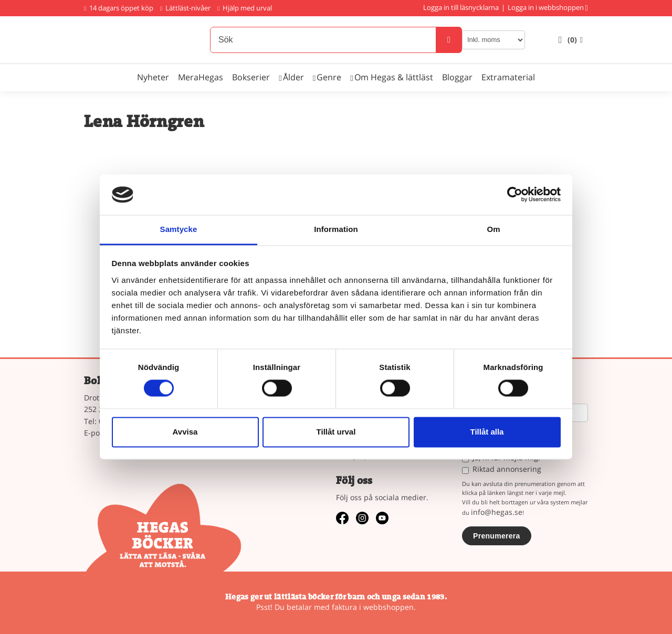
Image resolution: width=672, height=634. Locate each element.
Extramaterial (508, 77)
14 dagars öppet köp (119, 8)
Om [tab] (493, 229)
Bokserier (251, 77)
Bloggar (457, 77)
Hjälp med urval (245, 8)
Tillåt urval (336, 432)
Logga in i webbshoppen (546, 7)
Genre (329, 77)
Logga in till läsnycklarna (461, 7)
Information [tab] (336, 229)
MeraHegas (201, 77)
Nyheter (153, 77)
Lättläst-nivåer (185, 8)
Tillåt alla (487, 432)
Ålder (293, 77)
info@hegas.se (497, 512)
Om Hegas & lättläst (394, 77)
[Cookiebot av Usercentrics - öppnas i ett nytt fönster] (515, 195)
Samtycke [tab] (179, 229)
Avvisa (185, 432)
